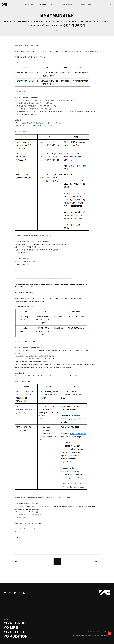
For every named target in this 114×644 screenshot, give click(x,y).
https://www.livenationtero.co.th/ (26, 261)
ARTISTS (42, 5)
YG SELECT (14, 632)
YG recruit (15, 623)
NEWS (54, 5)
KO (110, 5)
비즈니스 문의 (106, 631)
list (57, 562)
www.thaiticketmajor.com (54, 376)
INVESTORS (86, 5)
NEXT (97, 562)
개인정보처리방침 (94, 631)
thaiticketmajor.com (42, 123)
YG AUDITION (16, 636)
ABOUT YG (29, 5)
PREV (17, 562)
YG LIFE (11, 627)
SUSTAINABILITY (69, 5)
